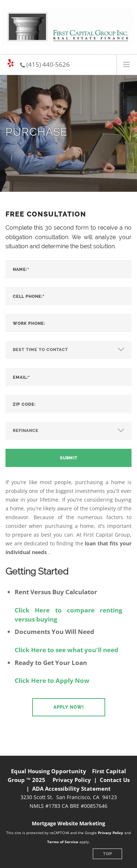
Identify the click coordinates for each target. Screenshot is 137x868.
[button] (69, 707)
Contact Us (115, 780)
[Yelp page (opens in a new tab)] (11, 63)
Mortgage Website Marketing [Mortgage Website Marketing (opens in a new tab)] (68, 823)
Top (108, 854)
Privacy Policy (72, 780)
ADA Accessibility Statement (71, 789)
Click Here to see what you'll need (66, 650)
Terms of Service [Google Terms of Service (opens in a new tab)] (63, 842)
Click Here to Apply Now (52, 680)
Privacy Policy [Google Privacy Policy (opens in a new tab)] (111, 833)
